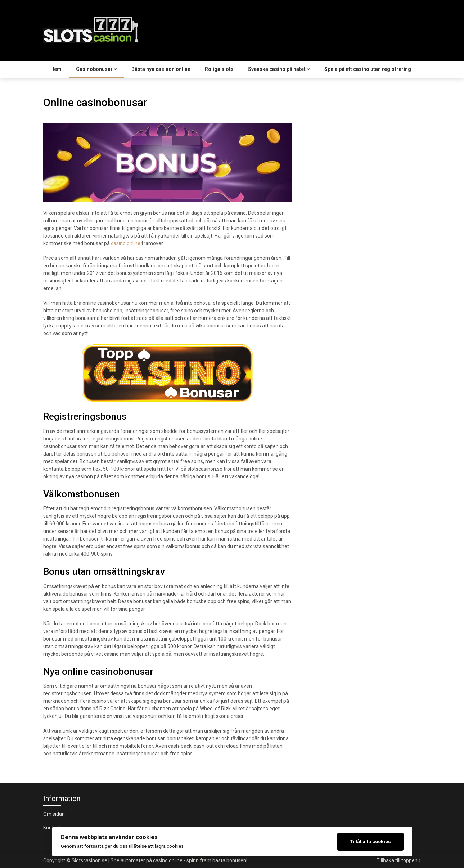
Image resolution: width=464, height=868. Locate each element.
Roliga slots (219, 69)
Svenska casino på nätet (277, 69)
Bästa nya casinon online (161, 69)
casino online (126, 243)
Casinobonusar (94, 69)
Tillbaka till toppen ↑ (399, 860)
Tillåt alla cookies (370, 841)
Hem (56, 69)
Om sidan (54, 814)
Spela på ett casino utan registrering (368, 69)
